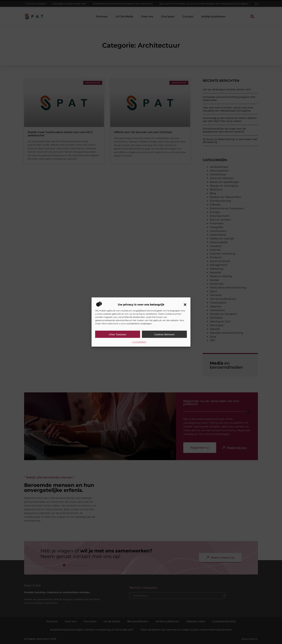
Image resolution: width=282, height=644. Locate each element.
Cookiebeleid (139, 342)
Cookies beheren (164, 334)
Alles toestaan (118, 334)
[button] (185, 305)
